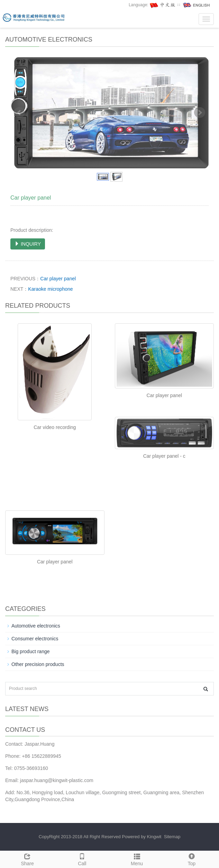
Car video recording (55, 427)
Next (200, 113)
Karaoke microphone (50, 289)
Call (82, 859)
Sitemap (172, 837)
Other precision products (38, 664)
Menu (137, 859)
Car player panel (58, 279)
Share (27, 859)
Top (192, 859)
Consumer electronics (35, 639)
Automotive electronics (36, 626)
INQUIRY (28, 244)
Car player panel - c (164, 456)
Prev (19, 113)
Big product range (31, 651)
